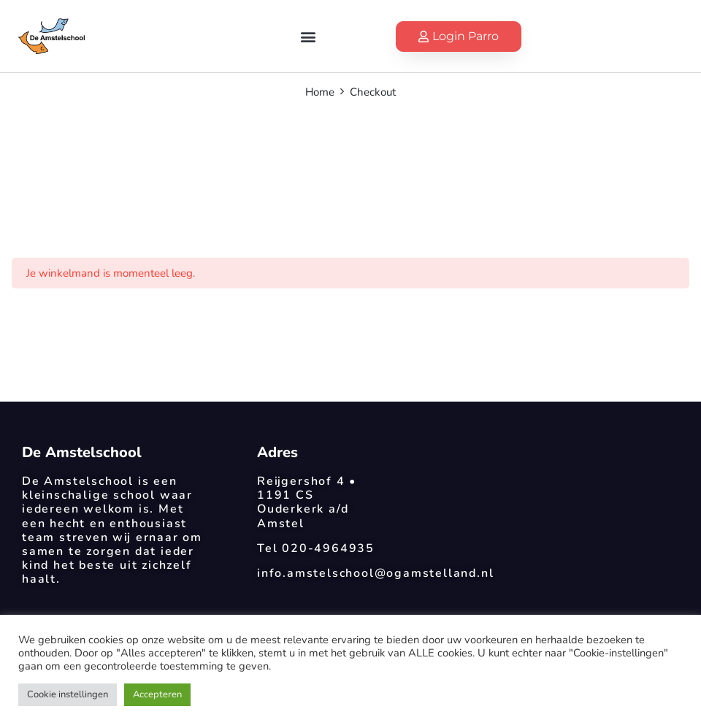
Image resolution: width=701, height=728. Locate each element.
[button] (308, 36)
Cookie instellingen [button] (68, 694)
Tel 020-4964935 (316, 548)
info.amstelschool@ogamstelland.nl (375, 573)
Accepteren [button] (157, 694)
